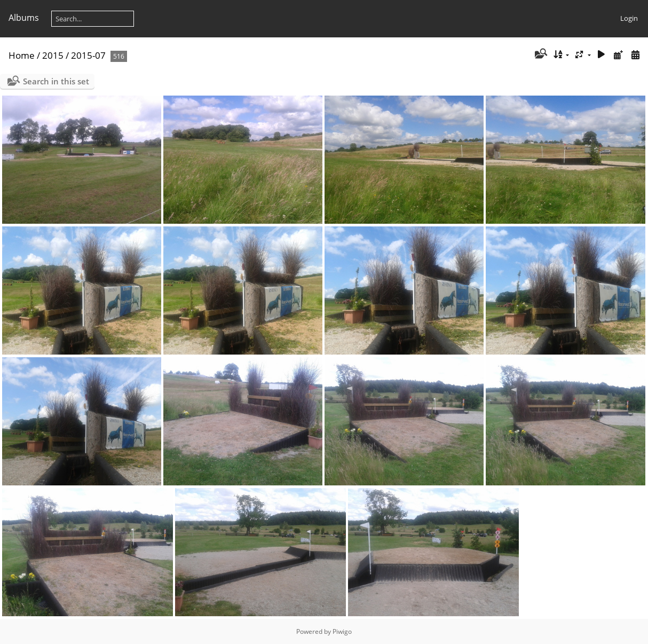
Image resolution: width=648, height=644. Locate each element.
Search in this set (56, 81)
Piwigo (342, 631)
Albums (24, 18)
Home (22, 55)
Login (629, 18)
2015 (53, 55)
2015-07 (88, 55)
